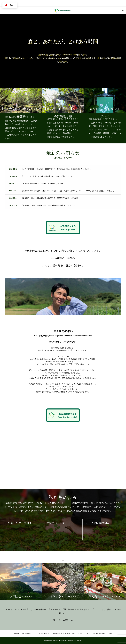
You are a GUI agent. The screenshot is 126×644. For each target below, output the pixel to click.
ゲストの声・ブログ (23, 525)
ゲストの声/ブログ (56, 634)
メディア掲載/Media (100, 525)
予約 (110, 634)
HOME (17, 634)
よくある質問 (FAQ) (99, 634)
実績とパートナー (60, 525)
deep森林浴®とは (28, 634)
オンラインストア (84, 634)
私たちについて (70, 634)
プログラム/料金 (42, 634)
